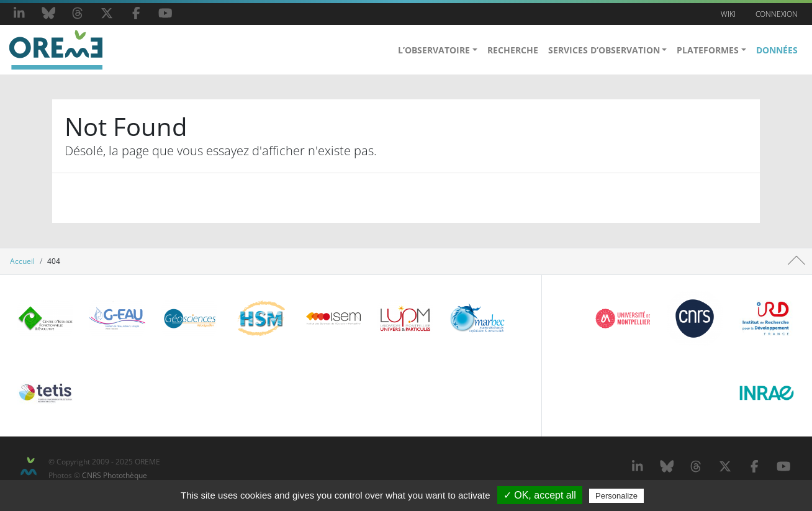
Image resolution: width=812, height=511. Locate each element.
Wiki (728, 14)
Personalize (616, 496)
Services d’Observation (604, 50)
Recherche (513, 50)
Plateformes (708, 50)
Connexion (777, 14)
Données (777, 50)
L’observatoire (434, 50)
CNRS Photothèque (115, 475)
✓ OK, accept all (540, 495)
